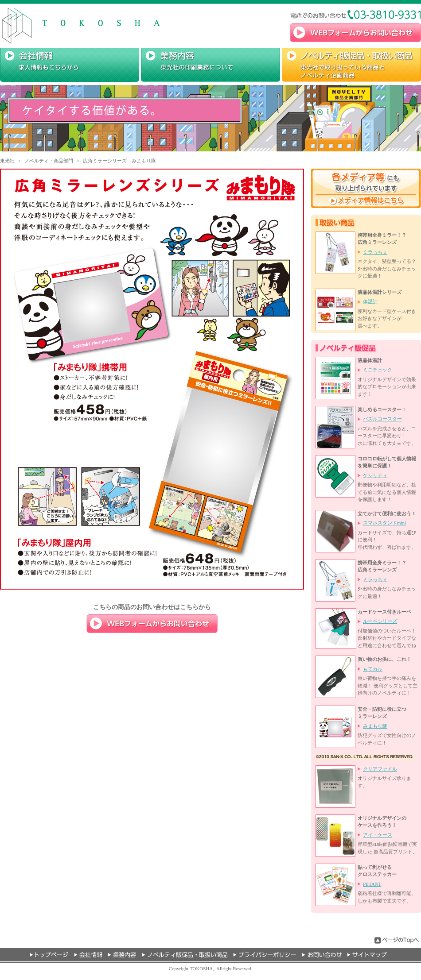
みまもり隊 (375, 726)
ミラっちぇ (375, 252)
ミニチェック (378, 370)
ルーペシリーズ (380, 621)
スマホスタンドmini (384, 523)
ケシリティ (375, 475)
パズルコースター (382, 419)
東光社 (7, 161)
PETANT (372, 884)
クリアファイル (380, 769)
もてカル (373, 669)
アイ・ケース (378, 835)
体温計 (370, 301)
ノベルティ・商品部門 (49, 161)
